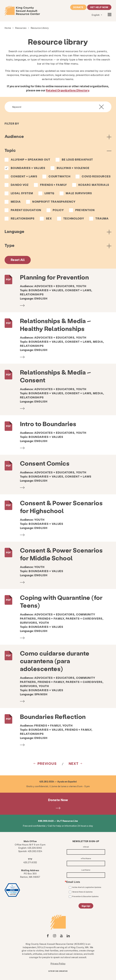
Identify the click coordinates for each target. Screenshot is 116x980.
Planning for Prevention (54, 277)
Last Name (86, 870)
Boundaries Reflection (53, 716)
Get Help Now (99, 7)
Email (87, 847)
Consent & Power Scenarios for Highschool (61, 507)
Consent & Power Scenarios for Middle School (61, 554)
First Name (87, 859)
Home (8, 28)
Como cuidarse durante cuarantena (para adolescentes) (55, 661)
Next (74, 763)
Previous (47, 763)
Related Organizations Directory (67, 90)
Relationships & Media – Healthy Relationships (55, 324)
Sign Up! (86, 906)
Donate (78, 7)
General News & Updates (82, 892)
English (96, 15)
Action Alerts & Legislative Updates (87, 887)
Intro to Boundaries (48, 424)
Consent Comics (45, 463)
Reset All (18, 260)
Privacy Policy (58, 963)
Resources (21, 28)
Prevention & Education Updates (85, 896)
